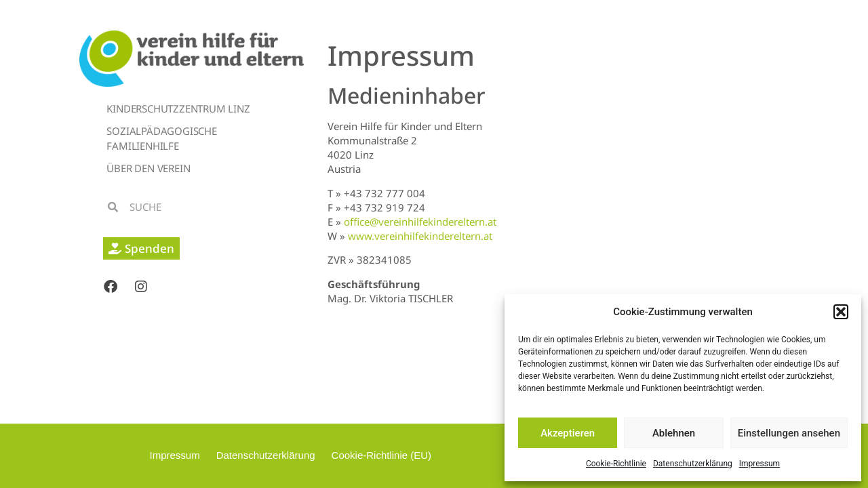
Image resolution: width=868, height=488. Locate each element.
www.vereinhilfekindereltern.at (420, 236)
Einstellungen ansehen (789, 433)
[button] (841, 312)
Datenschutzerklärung (693, 464)
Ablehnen (674, 433)
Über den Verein (148, 168)
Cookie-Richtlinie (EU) (382, 455)
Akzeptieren (568, 433)
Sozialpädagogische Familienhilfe (161, 139)
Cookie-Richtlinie (616, 464)
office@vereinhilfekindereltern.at (420, 222)
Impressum (759, 464)
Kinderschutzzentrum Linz (178, 108)
